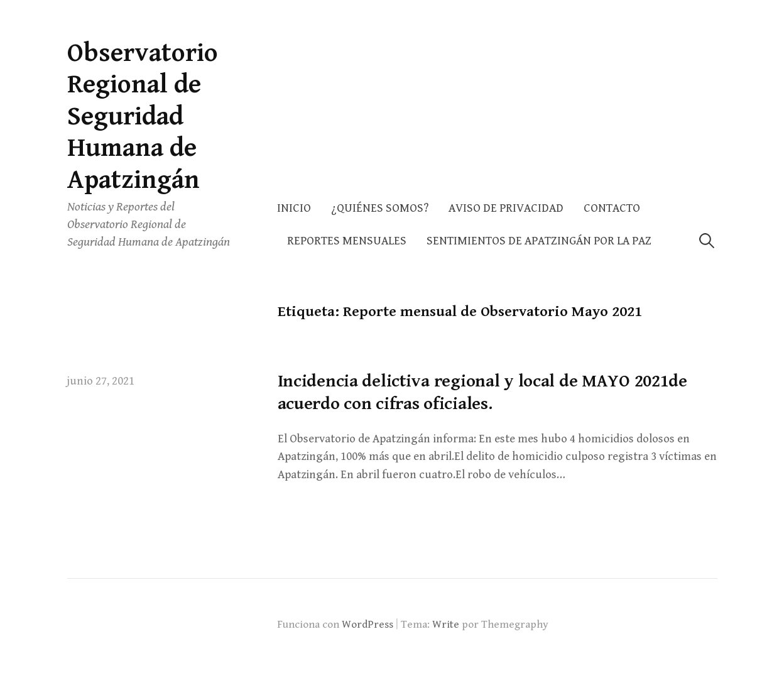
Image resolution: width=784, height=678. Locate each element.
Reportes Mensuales (347, 241)
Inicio (294, 208)
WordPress (367, 625)
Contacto (612, 208)
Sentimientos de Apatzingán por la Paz (539, 241)
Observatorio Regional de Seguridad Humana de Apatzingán (143, 117)
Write (446, 625)
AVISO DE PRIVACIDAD (506, 208)
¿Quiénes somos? (380, 208)
